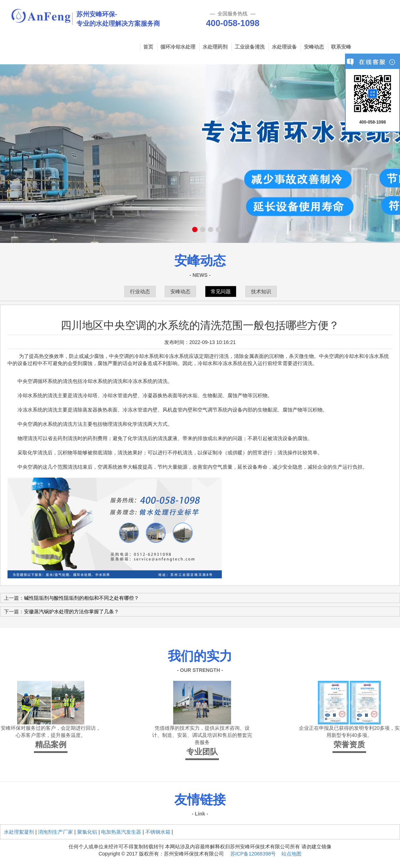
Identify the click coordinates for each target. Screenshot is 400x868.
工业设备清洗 (250, 47)
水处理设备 (284, 47)
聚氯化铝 (87, 832)
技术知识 (261, 291)
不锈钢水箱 (158, 832)
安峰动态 (314, 47)
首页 (148, 47)
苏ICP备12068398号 (253, 854)
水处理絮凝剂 (19, 832)
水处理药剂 (215, 47)
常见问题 (221, 291)
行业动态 (140, 291)
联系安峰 (341, 47)
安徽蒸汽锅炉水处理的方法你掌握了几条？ (71, 612)
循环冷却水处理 (178, 47)
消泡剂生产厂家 (55, 832)
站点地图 (291, 854)
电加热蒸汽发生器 (121, 832)
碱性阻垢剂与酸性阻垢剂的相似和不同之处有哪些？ (81, 598)
